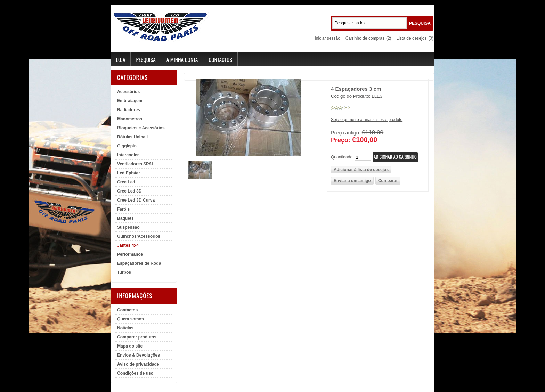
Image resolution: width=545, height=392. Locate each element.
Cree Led (126, 182)
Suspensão (128, 227)
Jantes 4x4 (128, 245)
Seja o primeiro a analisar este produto (367, 120)
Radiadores (129, 110)
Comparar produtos (137, 337)
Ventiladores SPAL (136, 164)
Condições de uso (135, 373)
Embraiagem (130, 101)
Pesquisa (146, 59)
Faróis (123, 209)
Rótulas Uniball (132, 137)
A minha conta (182, 59)
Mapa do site (130, 346)
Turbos (124, 272)
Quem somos (131, 319)
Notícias (125, 328)
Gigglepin (127, 146)
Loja (121, 59)
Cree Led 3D (129, 191)
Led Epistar (129, 173)
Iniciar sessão (327, 38)
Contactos (220, 59)
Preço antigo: (346, 133)
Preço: (341, 140)
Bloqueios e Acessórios (141, 128)
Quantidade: (342, 157)
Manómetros (130, 119)
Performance (130, 254)
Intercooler (128, 155)
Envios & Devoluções (139, 355)
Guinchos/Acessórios (139, 236)
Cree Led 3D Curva (136, 200)
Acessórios (128, 92)
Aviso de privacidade (138, 364)
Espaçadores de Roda (139, 263)
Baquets (125, 218)
